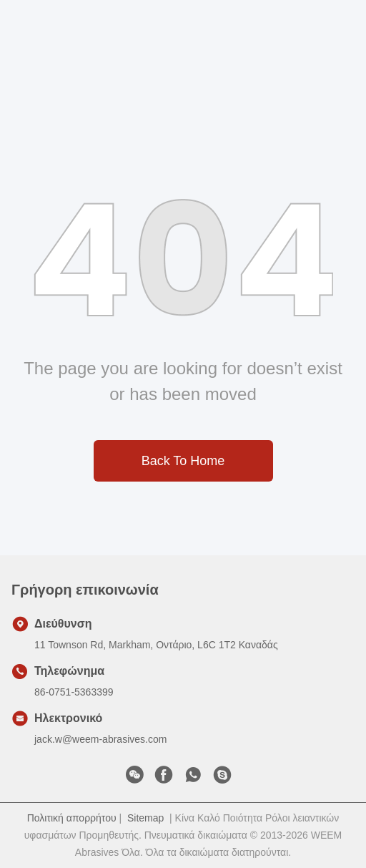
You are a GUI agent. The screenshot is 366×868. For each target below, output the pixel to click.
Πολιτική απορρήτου (72, 818)
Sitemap (145, 818)
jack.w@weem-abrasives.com (100, 739)
